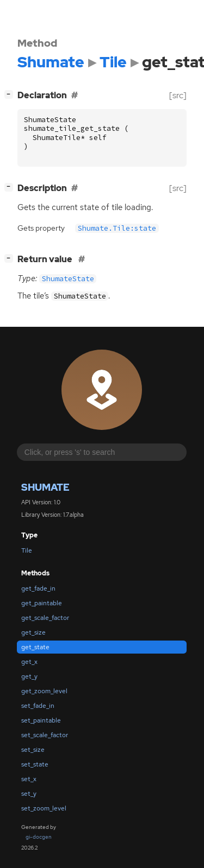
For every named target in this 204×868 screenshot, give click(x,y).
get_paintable (42, 603)
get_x (29, 662)
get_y (29, 676)
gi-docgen (39, 837)
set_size (33, 750)
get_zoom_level (44, 691)
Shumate (45, 487)
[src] (178, 95)
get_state (35, 647)
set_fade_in (38, 706)
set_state (35, 764)
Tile (27, 550)
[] (11, 94)
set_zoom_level (44, 808)
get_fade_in (38, 588)
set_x (29, 779)
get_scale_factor (45, 618)
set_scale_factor (45, 735)
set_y (29, 794)
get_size (33, 632)
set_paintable (41, 720)
